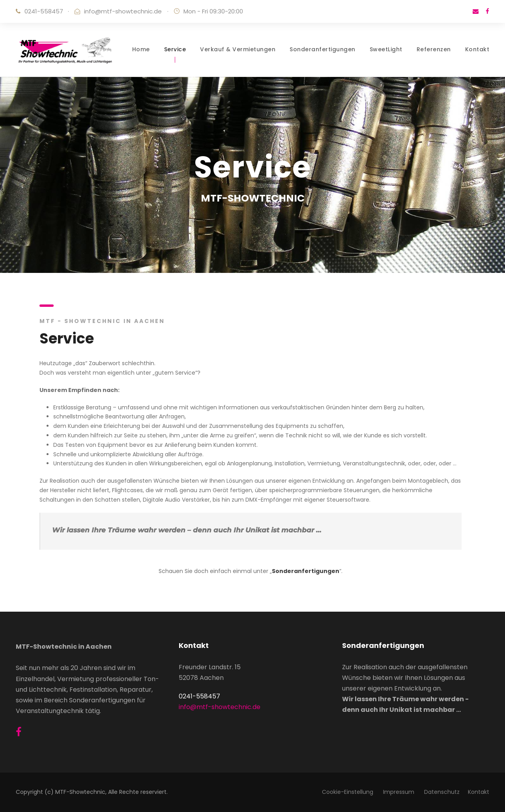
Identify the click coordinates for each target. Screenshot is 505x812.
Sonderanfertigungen (323, 49)
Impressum (399, 792)
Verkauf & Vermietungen (238, 49)
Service (175, 49)
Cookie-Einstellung (348, 792)
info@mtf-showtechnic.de (123, 11)
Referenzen (434, 49)
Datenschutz (442, 792)
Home (141, 49)
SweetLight (386, 49)
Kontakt (477, 49)
